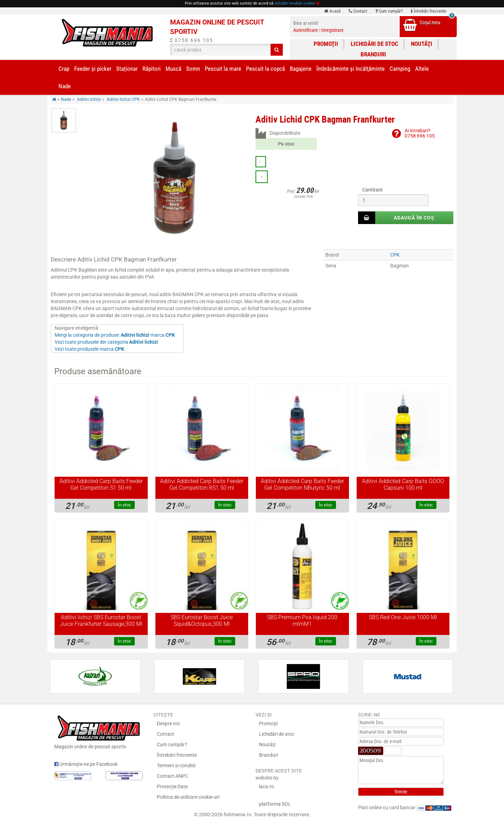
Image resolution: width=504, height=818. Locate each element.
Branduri (373, 54)
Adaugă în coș (414, 218)
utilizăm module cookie (295, 3)
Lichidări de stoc (374, 44)
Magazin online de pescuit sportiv (99, 731)
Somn (193, 69)
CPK (395, 255)
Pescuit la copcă (265, 69)
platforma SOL (275, 804)
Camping (400, 69)
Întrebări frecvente (429, 11)
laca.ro (267, 786)
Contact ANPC (173, 776)
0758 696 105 (192, 40)
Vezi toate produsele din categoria (106, 342)
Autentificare (306, 30)
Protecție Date (172, 786)
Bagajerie (301, 69)
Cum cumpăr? (389, 11)
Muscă (173, 69)
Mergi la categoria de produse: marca (115, 335)
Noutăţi (422, 44)
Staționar (127, 69)
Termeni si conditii (176, 765)
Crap (64, 69)
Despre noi (168, 723)
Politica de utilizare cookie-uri (188, 797)
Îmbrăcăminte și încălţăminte (351, 69)
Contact (358, 11)
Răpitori (152, 69)
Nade (65, 86)
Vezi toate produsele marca (89, 349)
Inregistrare (332, 30)
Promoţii (326, 44)
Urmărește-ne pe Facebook (86, 764)
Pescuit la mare (223, 69)
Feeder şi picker (93, 69)
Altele (422, 69)
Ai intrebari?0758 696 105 (420, 133)
